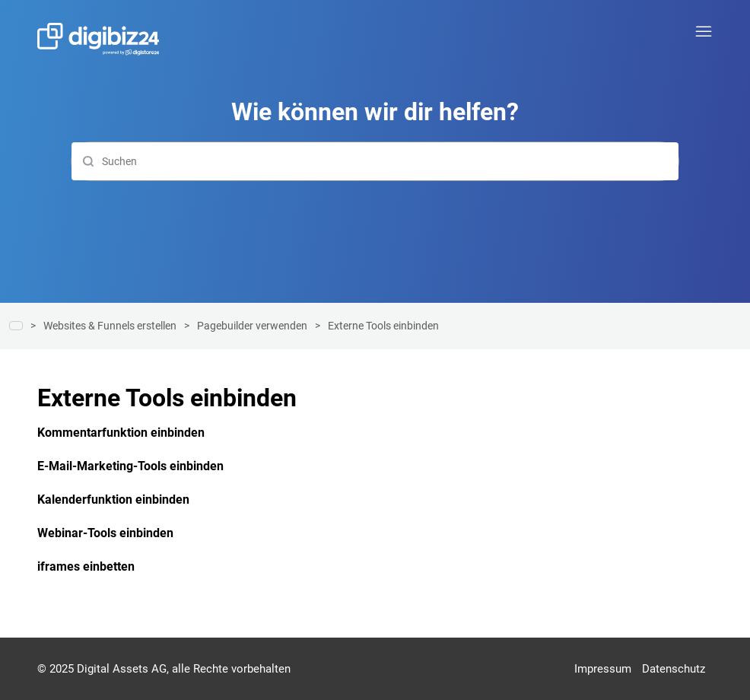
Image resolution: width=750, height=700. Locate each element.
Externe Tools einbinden (383, 326)
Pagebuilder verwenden (252, 326)
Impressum (603, 669)
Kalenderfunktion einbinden (113, 500)
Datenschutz (674, 669)
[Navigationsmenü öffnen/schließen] (704, 32)
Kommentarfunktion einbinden (121, 433)
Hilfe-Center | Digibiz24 (16, 326)
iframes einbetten (86, 566)
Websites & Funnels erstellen (110, 326)
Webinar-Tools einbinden (105, 533)
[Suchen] (375, 161)
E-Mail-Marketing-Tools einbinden (130, 466)
